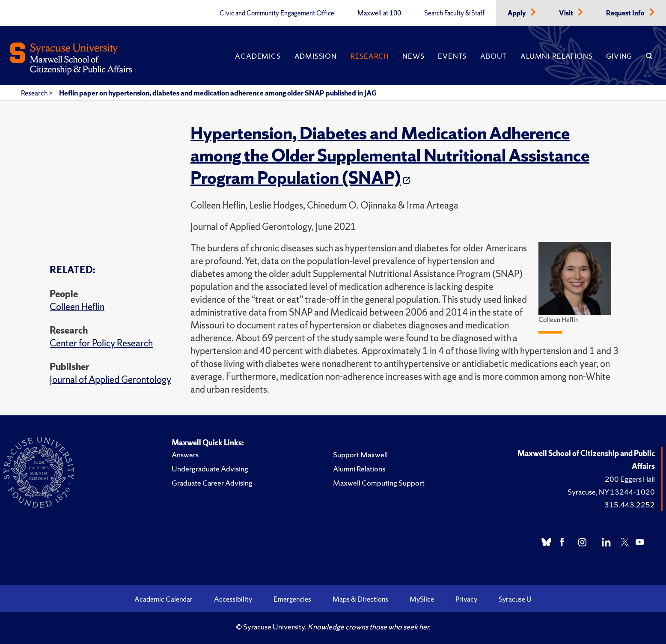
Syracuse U (515, 599)
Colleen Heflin (77, 307)
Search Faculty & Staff (454, 13)
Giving (619, 56)
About (494, 56)
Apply (517, 13)
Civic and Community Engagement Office (277, 13)
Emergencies (292, 599)
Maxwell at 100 (379, 13)
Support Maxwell (360, 455)
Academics (258, 56)
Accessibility (233, 599)
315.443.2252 (630, 505)
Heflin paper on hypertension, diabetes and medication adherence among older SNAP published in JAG (218, 93)
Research (370, 56)
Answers (185, 455)
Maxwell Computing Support (379, 483)
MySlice (422, 599)
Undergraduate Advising (210, 469)
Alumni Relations (556, 56)
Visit (567, 13)
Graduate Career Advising (212, 483)
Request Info (626, 13)
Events (452, 56)
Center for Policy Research (101, 343)
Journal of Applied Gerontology (110, 380)
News (413, 56)
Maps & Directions (360, 599)
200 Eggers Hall (630, 479)
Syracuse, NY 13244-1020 (611, 492)
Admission (316, 56)
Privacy (466, 599)
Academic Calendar (164, 599)
